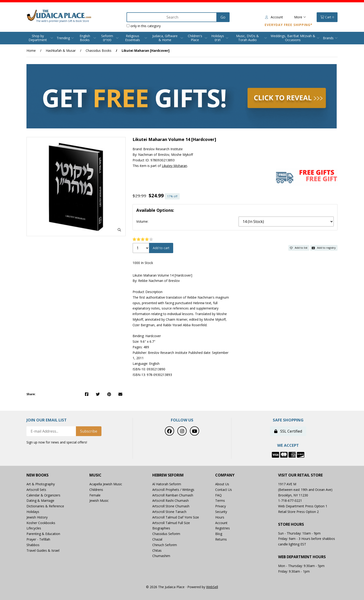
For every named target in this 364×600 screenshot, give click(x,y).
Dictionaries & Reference (45, 506)
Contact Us (224, 490)
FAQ (218, 495)
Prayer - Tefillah (38, 539)
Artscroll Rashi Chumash (171, 501)
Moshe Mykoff (182, 155)
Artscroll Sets (36, 490)
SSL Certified (288, 431)
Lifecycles (34, 528)
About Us (222, 484)
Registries (223, 528)
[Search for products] (172, 17)
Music (95, 475)
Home (31, 51)
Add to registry (324, 248)
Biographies (161, 528)
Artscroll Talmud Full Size (171, 523)
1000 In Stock (143, 263)
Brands (328, 38)
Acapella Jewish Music (106, 484)
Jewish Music (99, 501)
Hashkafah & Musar (61, 51)
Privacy (221, 506)
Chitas (157, 550)
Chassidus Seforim (166, 534)
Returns (221, 539)
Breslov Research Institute (163, 149)
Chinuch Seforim (165, 545)
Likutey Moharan (174, 166)
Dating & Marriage (40, 501)
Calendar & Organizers (43, 495)
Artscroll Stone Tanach (169, 512)
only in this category (144, 26)
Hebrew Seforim (168, 475)
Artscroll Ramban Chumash (173, 495)
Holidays (33, 512)
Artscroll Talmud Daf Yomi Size (176, 517)
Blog (219, 534)
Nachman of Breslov (154, 155)
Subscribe (89, 431)
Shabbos (33, 545)
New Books (37, 475)
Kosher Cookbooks (41, 523)
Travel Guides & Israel (43, 550)
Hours (220, 517)
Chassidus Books (99, 51)
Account (274, 17)
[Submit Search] (223, 17)
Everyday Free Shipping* (289, 25)
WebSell (212, 587)
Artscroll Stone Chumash (171, 506)
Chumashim (161, 556)
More (300, 17)
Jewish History (37, 517)
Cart (327, 17)
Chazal (157, 539)
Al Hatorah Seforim (167, 484)
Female (95, 495)
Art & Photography (41, 484)
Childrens (96, 490)
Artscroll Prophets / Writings (173, 490)
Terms (220, 501)
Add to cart (161, 248)
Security (221, 512)
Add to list (299, 248)
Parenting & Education (43, 534)
